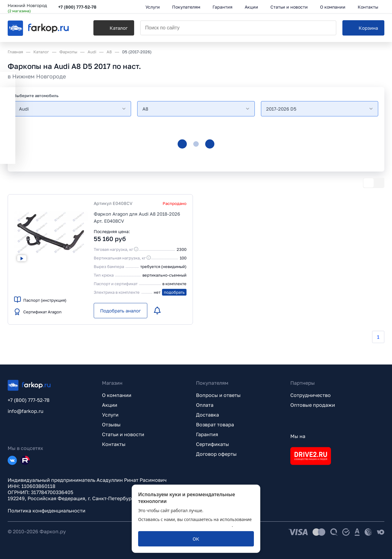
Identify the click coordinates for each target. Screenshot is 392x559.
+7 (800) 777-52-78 (77, 7)
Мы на (298, 436)
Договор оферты (216, 454)
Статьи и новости (123, 434)
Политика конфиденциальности (47, 511)
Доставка (207, 415)
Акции (110, 405)
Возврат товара (215, 425)
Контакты (114, 444)
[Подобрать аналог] (121, 311)
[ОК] (196, 539)
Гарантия (207, 434)
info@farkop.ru (26, 411)
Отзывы (111, 425)
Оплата (205, 405)
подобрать (174, 292)
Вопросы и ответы (218, 395)
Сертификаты (213, 444)
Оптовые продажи (313, 405)
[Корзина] (363, 28)
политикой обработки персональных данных (185, 525)
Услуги (110, 415)
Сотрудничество (311, 395)
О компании (117, 395)
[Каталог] (114, 28)
